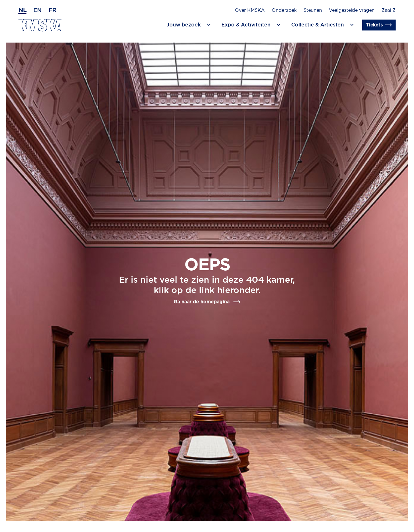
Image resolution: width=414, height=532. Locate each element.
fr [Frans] (52, 10)
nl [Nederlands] (22, 10)
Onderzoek (284, 10)
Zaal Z (389, 10)
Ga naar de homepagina (207, 302)
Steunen (313, 10)
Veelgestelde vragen (352, 10)
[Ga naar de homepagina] (41, 25)
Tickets (379, 25)
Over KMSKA (250, 10)
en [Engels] (38, 10)
